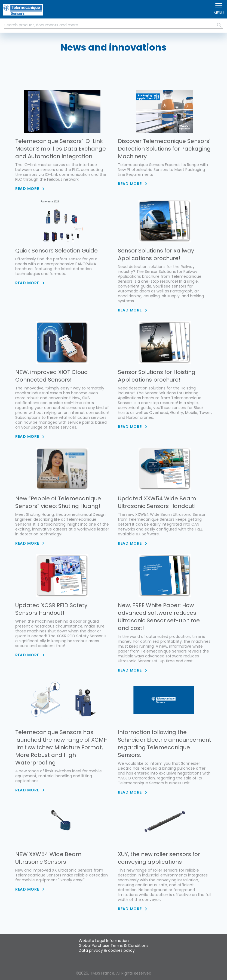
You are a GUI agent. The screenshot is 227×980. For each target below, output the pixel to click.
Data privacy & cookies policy (107, 950)
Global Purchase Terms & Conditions (113, 945)
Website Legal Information (104, 941)
